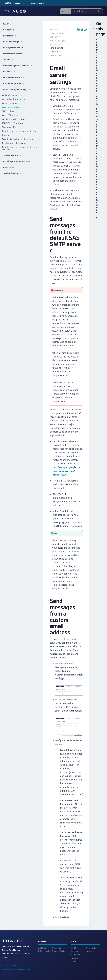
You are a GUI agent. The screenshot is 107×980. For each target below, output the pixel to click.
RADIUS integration (14, 84)
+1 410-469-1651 (9, 965)
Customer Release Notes (44, 949)
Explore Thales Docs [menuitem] (37, 3)
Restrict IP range (10, 103)
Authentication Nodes (12, 95)
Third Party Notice (91, 949)
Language (7, 135)
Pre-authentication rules (13, 99)
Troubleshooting (13, 173)
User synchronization (15, 48)
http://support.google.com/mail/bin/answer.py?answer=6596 (68, 471)
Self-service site (13, 155)
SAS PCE (7, 24)
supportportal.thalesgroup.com (16, 969)
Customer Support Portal (59, 949)
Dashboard (10, 36)
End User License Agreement (76, 951)
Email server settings (12, 107)
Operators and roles (14, 54)
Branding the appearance (17, 161)
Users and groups (13, 42)
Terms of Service (75, 960)
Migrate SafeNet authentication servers (20, 139)
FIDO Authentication (14, 78)
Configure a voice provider (14, 119)
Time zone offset (10, 127)
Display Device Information (15, 143)
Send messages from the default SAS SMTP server (97, 86)
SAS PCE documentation (14, 3)
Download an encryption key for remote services (20, 148)
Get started (10, 30)
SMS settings (8, 111)
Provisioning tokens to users (18, 66)
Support (43, 941)
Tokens (8, 60)
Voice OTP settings (11, 115)
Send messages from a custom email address (97, 177)
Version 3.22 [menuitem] (56, 55)
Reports (9, 167)
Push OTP (9, 72)
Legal (75, 941)
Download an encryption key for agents (20, 131)
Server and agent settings (17, 90)
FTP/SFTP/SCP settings (12, 123)
